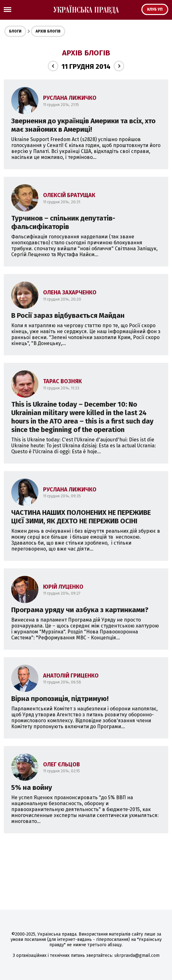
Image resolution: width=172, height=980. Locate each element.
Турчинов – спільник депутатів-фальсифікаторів (63, 222)
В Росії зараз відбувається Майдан (68, 315)
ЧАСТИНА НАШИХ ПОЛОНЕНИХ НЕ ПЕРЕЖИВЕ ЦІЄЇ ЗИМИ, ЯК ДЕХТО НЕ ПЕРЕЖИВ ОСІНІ (81, 517)
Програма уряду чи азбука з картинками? (80, 610)
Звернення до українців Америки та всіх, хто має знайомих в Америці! (83, 125)
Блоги (15, 31)
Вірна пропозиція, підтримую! (60, 699)
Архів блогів (48, 31)
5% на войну (32, 787)
